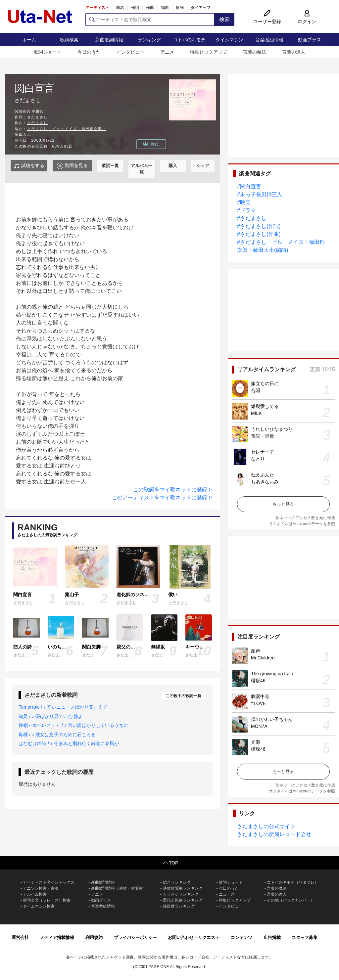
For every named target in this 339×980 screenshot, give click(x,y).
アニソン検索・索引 (41, 888)
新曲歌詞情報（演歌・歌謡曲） (119, 888)
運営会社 (20, 937)
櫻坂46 (258, 681)
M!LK (256, 413)
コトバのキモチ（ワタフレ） (293, 882)
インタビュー (130, 52)
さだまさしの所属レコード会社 (274, 834)
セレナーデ (263, 452)
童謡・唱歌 (263, 436)
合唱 (256, 390)
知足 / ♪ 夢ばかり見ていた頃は (50, 716)
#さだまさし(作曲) (259, 234)
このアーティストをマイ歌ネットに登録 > (162, 497)
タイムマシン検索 (39, 906)
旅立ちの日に (265, 383)
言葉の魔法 (255, 52)
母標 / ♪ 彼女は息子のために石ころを (57, 735)
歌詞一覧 (110, 166)
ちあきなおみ (265, 482)
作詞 (135, 8)
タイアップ (201, 8)
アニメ (167, 52)
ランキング (149, 40)
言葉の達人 (294, 52)
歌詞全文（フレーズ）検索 (47, 900)
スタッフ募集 (305, 937)
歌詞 (180, 8)
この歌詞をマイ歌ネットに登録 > (172, 490)
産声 (256, 651)
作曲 (150, 8)
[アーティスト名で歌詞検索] (150, 20)
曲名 (120, 8)
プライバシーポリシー (135, 937)
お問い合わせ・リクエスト (194, 937)
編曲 (165, 8)
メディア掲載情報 (57, 937)
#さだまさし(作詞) (259, 226)
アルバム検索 (35, 894)
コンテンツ (242, 937)
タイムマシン (229, 40)
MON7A (259, 726)
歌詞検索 (69, 40)
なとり (258, 459)
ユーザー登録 (267, 22)
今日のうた (89, 52)
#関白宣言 (249, 186)
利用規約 (94, 937)
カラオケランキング (181, 894)
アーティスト (97, 8)
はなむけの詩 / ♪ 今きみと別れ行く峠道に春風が (69, 743)
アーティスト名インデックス (49, 882)
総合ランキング (177, 882)
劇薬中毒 (260, 696)
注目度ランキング (179, 906)
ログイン (307, 22)
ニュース (227, 894)
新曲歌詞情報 (109, 40)
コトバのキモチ (189, 40)
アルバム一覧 (142, 169)
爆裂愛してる (265, 406)
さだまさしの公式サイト (266, 826)
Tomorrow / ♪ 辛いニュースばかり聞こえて (63, 707)
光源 (256, 742)
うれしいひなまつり (272, 429)
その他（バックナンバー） (291, 900)
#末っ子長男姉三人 (260, 194)
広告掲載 (272, 937)
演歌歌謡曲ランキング (183, 888)
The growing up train (272, 674)
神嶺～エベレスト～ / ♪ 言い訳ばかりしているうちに (73, 725)
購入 (173, 166)
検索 (224, 19)
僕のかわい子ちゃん (272, 719)
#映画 (244, 202)
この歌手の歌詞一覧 (183, 696)
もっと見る (283, 504)
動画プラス (310, 40)
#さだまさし (252, 218)
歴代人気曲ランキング (183, 900)
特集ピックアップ (209, 52)
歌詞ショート (48, 52)
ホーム (29, 40)
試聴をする (29, 166)
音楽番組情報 (269, 40)
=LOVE (259, 703)
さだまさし (38, 117)
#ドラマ (246, 210)
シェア (203, 166)
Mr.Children (263, 658)
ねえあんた (263, 475)
